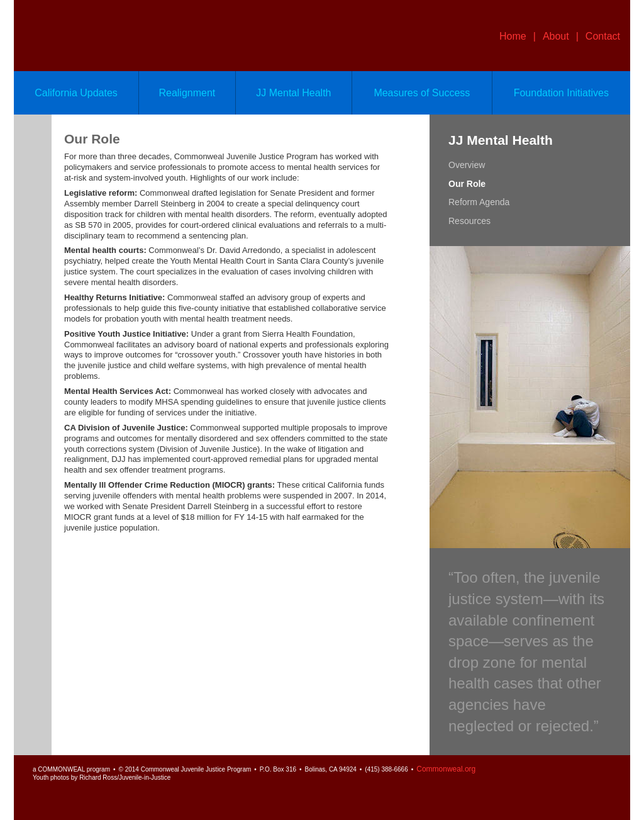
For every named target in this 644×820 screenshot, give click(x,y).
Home (513, 36)
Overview (467, 165)
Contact (603, 36)
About (556, 36)
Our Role (467, 184)
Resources (469, 221)
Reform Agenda (479, 202)
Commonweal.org (446, 769)
